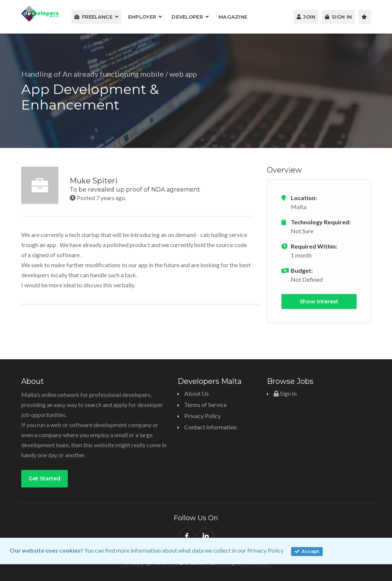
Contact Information (211, 427)
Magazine (233, 17)
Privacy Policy (265, 550)
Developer (187, 17)
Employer (142, 17)
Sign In (338, 17)
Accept (307, 551)
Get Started (44, 479)
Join (306, 17)
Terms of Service (205, 405)
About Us (197, 393)
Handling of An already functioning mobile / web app (109, 74)
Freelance (93, 17)
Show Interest (319, 301)
